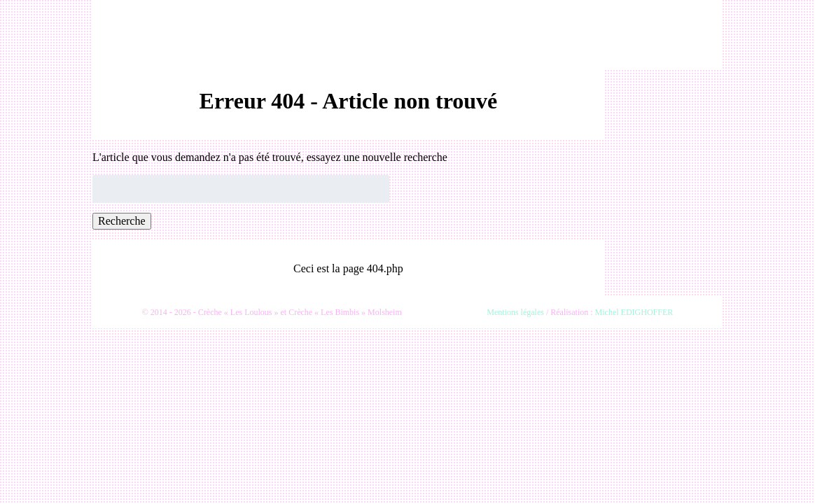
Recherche (122, 221)
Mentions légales (515, 312)
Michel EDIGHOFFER (634, 312)
